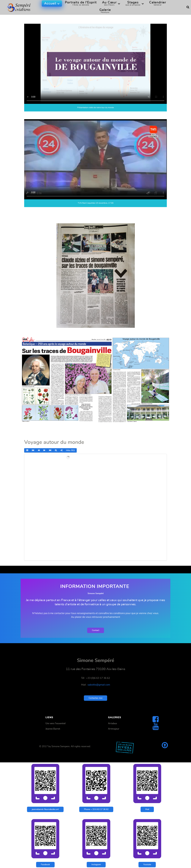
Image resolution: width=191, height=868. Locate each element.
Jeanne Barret (53, 729)
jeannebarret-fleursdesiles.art (45, 809)
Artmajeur (114, 729)
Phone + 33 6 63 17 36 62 (96, 809)
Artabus (113, 723)
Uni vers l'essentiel (56, 723)
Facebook (45, 864)
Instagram (96, 864)
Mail (147, 809)
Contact (96, 630)
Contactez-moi (95, 698)
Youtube (147, 864)
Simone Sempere (61, 746)
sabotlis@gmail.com (99, 685)
